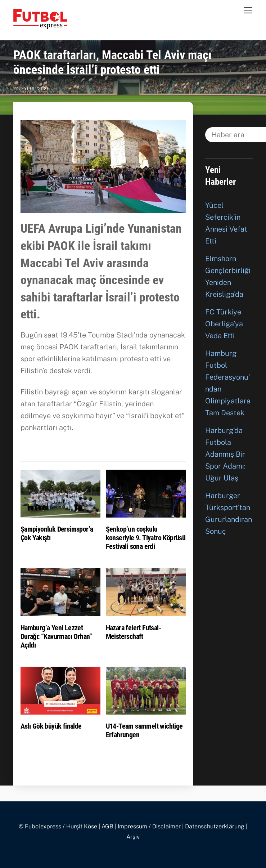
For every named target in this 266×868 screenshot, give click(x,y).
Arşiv (133, 837)
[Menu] (248, 10)
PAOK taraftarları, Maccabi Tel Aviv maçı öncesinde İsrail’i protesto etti (112, 62)
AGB (107, 826)
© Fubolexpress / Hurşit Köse (58, 826)
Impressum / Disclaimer (149, 826)
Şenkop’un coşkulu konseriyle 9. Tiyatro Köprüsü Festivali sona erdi (146, 538)
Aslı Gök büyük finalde (51, 726)
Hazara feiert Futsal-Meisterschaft (133, 632)
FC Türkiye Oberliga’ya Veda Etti (224, 324)
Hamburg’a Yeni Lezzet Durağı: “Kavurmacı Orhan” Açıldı (56, 636)
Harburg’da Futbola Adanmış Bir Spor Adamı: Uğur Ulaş (225, 454)
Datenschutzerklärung (215, 826)
